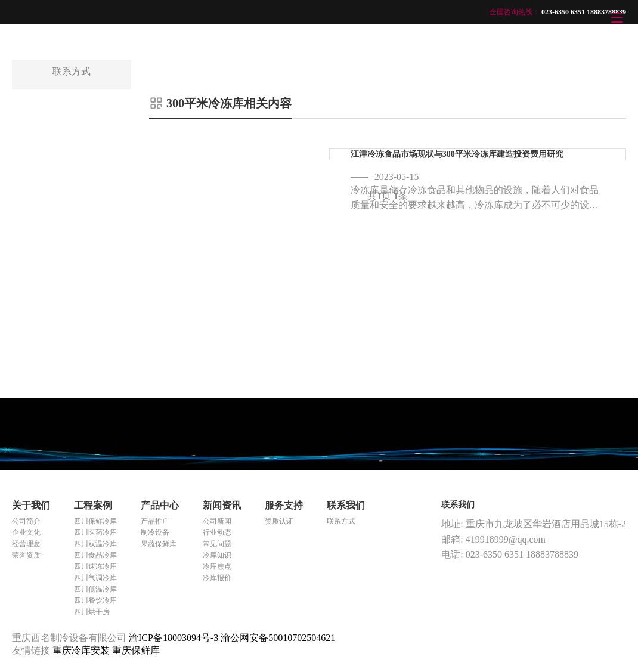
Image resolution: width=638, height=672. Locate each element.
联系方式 (341, 521)
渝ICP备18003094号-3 (174, 638)
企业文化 (26, 532)
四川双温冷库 (95, 544)
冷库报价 (217, 578)
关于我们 (31, 505)
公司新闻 (217, 521)
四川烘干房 (92, 612)
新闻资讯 (222, 505)
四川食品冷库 (95, 555)
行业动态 (217, 532)
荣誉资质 (26, 555)
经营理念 (26, 544)
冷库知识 (217, 555)
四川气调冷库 (95, 578)
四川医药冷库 (95, 532)
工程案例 (93, 505)
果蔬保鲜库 (159, 544)
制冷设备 (155, 532)
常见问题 (217, 544)
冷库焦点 (217, 566)
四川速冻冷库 (95, 566)
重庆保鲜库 (136, 650)
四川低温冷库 (95, 589)
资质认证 (279, 521)
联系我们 (346, 505)
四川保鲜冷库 (95, 521)
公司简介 (26, 521)
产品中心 (160, 505)
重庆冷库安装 (82, 650)
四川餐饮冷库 (95, 600)
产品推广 (155, 521)
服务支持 (284, 505)
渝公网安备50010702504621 (278, 638)
